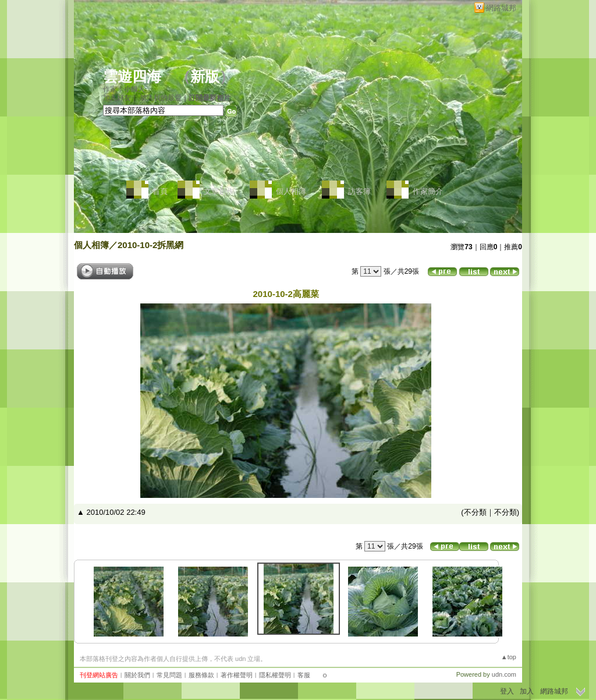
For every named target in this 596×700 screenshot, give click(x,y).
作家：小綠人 (124, 89)
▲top (509, 657)
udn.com (504, 674)
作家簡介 (428, 191)
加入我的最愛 (161, 98)
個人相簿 (291, 191)
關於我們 (137, 675)
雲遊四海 (132, 77)
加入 (527, 691)
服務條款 (201, 675)
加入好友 (117, 98)
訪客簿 (359, 191)
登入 (507, 691)
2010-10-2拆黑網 (150, 245)
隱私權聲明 (275, 675)
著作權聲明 (237, 675)
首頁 (160, 191)
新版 (205, 77)
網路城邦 (501, 8)
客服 (304, 675)
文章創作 (219, 191)
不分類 (475, 512)
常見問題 (169, 675)
